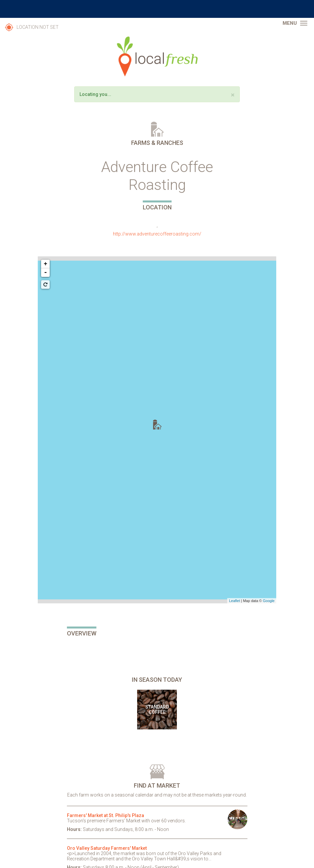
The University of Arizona (157, 9)
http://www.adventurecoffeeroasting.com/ (157, 234)
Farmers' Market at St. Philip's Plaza (105, 815)
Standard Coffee (157, 710)
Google (269, 601)
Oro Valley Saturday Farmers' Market (107, 848)
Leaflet (234, 601)
